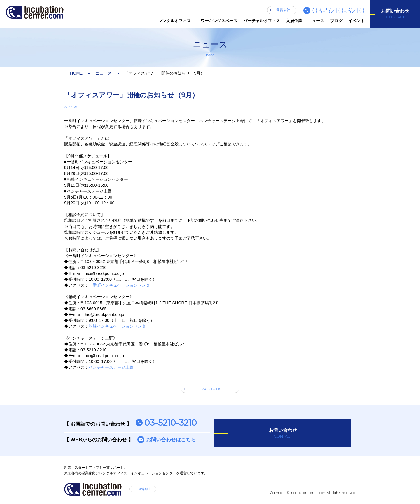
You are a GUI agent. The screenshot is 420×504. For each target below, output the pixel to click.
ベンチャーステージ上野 (111, 367)
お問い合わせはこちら (171, 440)
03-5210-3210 (338, 10)
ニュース (316, 21)
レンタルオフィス (174, 21)
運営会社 (283, 10)
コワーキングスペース (217, 21)
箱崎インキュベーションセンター (119, 326)
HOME (76, 73)
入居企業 (294, 21)
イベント (356, 21)
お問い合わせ (395, 14)
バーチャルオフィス (262, 21)
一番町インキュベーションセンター (121, 285)
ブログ (336, 21)
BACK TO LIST (211, 389)
